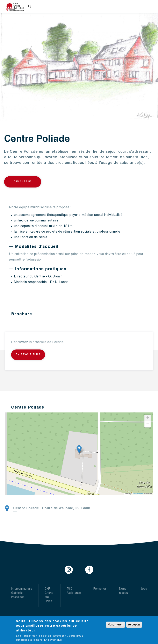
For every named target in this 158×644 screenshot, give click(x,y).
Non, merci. (115, 624)
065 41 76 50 (23, 182)
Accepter (134, 624)
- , (52, 509)
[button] (79, 449)
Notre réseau (124, 591)
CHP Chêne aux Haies (49, 595)
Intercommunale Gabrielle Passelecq (22, 593)
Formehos (100, 589)
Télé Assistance (74, 591)
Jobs (144, 589)
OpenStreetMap (138, 494)
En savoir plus (28, 355)
